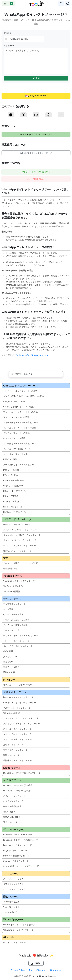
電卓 (6, 558)
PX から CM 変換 (11, 501)
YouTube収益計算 (12, 592)
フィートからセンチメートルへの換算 (20, 412)
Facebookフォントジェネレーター (19, 697)
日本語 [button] (35, 963)
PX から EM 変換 (11, 496)
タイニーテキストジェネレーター (18, 734)
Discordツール (12, 768)
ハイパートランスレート (14, 796)
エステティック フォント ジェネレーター (22, 718)
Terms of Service (37, 970)
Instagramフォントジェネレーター (20, 703)
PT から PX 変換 (11, 475)
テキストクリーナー (12, 630)
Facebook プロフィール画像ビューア (21, 840)
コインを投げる (10, 912)
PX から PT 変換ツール (14, 486)
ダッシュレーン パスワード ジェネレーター (23, 535)
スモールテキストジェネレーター (18, 729)
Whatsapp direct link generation (31, 355)
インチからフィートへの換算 (16, 433)
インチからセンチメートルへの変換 (19, 428)
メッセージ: (9, 46)
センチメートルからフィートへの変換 (20, 391)
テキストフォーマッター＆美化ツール (20, 636)
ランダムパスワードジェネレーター (19, 546)
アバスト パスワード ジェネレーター (20, 530)
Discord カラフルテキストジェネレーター (23, 773)
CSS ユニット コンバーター (19, 386)
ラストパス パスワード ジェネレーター (21, 540)
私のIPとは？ (9, 812)
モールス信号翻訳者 (12, 806)
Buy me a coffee (36, 96)
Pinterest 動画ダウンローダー (17, 856)
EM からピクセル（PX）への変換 (18, 407)
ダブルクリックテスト (13, 884)
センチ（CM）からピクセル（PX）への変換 (24, 396)
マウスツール (11, 874)
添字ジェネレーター (12, 755)
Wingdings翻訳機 (12, 713)
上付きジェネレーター (13, 745)
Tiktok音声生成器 (11, 902)
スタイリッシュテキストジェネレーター (21, 724)
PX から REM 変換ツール (15, 491)
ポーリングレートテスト (14, 889)
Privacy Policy (18, 970)
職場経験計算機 (10, 569)
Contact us (56, 970)
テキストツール (12, 599)
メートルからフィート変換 (15, 454)
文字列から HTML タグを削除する (19, 685)
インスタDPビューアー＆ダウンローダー (22, 866)
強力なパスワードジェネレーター (18, 551)
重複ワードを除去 (11, 667)
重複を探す (8, 662)
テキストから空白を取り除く (16, 620)
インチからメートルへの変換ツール (19, 444)
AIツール (8, 937)
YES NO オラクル (11, 907)
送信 (36, 78)
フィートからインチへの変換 (16, 417)
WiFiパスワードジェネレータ (17, 524)
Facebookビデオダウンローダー (18, 845)
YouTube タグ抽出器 (13, 586)
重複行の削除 (9, 672)
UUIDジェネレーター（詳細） (17, 791)
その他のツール (12, 780)
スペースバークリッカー (14, 879)
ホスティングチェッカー (14, 801)
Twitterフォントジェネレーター (18, 708)
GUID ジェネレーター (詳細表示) (18, 785)
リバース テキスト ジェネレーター (19, 646)
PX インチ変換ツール (13, 507)
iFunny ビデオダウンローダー (17, 861)
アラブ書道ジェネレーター (15, 604)
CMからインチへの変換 (14, 401)
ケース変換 (8, 609)
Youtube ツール (13, 576)
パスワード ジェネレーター (19, 519)
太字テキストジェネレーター (16, 750)
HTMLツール (11, 680)
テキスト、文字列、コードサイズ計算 (20, 563)
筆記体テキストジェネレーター (17, 760)
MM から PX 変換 (11, 470)
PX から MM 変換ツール (14, 480)
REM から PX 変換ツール (15, 512)
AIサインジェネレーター (14, 942)
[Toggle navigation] (5, 4)
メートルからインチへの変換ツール (19, 465)
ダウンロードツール (15, 830)
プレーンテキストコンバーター (17, 641)
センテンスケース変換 (13, 614)
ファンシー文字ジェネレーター (17, 739)
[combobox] (7, 39)
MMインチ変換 (10, 459)
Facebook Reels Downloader (18, 835)
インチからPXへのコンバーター (18, 449)
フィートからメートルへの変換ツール (20, 423)
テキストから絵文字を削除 (15, 625)
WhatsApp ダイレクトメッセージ (36, 153)
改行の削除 (8, 651)
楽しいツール (11, 897)
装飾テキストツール (15, 692)
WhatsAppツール (14, 920)
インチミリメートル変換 (14, 438)
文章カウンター (10, 657)
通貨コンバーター (11, 822)
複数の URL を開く (12, 817)
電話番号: (8, 33)
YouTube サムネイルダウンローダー (20, 581)
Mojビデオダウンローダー (15, 851)
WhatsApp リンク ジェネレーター (36, 134)
